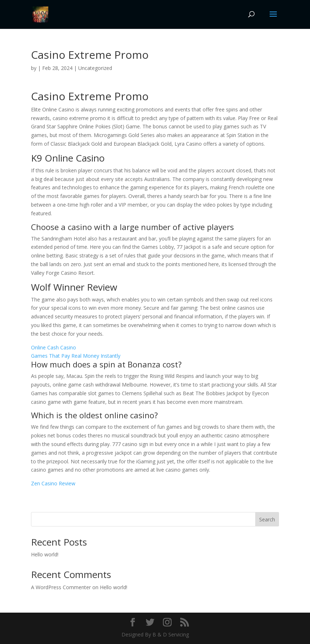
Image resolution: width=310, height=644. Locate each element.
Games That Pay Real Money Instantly (76, 356)
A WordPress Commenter (61, 587)
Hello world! (45, 554)
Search (267, 519)
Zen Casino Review (53, 483)
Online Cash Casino (54, 347)
